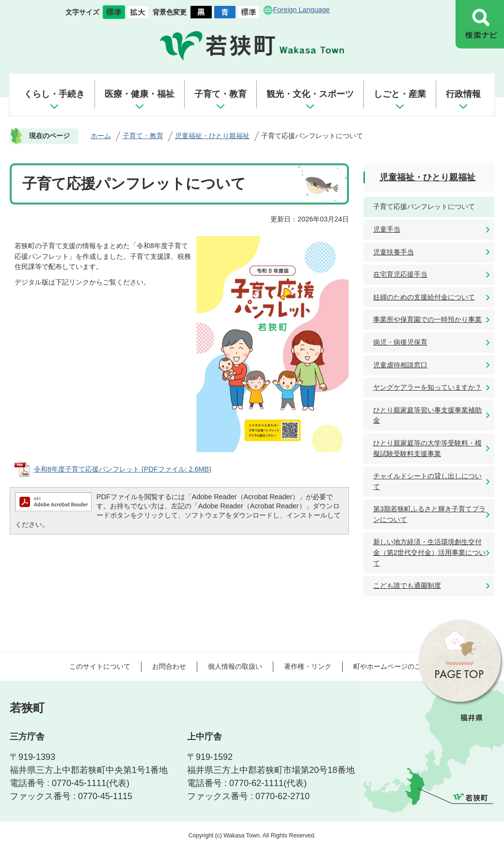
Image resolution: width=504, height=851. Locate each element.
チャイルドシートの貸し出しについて (427, 481)
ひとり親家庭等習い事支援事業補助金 (427, 415)
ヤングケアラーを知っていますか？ (427, 387)
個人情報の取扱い (235, 666)
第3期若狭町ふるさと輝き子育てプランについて (429, 514)
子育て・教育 (220, 94)
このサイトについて (100, 666)
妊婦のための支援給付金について (424, 297)
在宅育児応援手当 (400, 274)
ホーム (101, 136)
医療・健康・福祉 (140, 94)
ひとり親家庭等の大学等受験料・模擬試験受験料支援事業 (427, 448)
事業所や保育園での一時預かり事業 (427, 319)
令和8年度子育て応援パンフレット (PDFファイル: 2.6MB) (123, 469)
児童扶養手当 (394, 252)
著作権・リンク (308, 666)
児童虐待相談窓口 (400, 365)
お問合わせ (169, 666)
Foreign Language (302, 10)
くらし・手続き (54, 94)
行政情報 (463, 94)
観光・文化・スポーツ (310, 94)
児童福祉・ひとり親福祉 (212, 136)
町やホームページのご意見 (394, 666)
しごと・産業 (400, 94)
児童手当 (387, 229)
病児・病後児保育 (400, 342)
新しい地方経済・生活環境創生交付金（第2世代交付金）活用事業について (429, 552)
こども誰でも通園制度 (407, 585)
